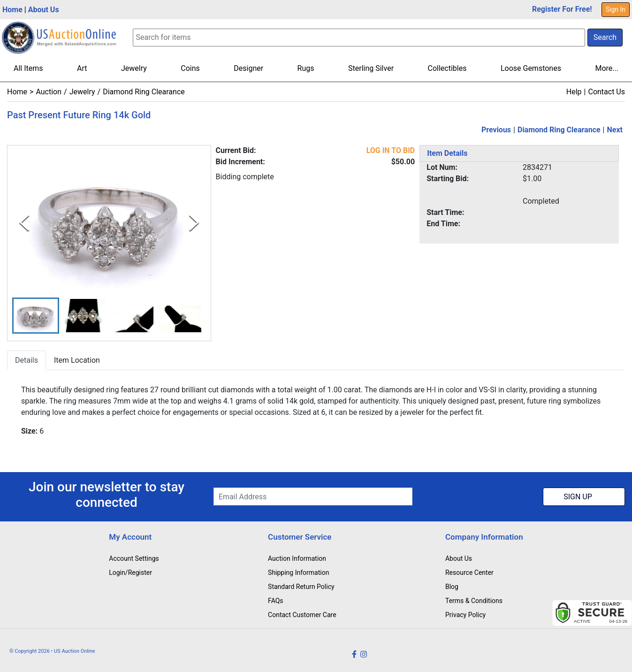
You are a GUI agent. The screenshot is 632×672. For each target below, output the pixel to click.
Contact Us (606, 92)
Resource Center (469, 573)
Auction (49, 92)
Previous (496, 130)
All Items (28, 68)
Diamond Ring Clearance (144, 92)
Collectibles (447, 68)
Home (12, 10)
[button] (36, 316)
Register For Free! (562, 9)
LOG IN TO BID (391, 150)
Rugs (306, 68)
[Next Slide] (194, 223)
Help (574, 92)
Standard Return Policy (301, 587)
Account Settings (134, 558)
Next (615, 130)
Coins (190, 68)
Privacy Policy (465, 615)
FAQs (276, 601)
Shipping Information (298, 573)
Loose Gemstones (531, 68)
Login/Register (130, 573)
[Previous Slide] (24, 223)
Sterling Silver (371, 68)
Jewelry (134, 68)
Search (605, 37)
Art (82, 68)
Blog (452, 587)
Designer (248, 68)
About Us (44, 10)
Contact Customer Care (302, 615)
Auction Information (297, 558)
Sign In (616, 9)
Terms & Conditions (474, 601)
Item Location (77, 360)
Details (27, 360)
